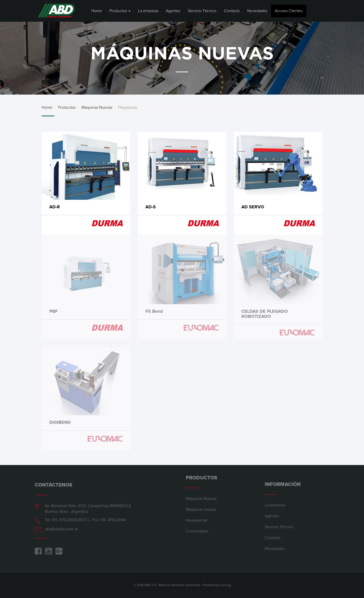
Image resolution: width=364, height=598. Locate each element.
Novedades (257, 11)
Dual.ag (225, 585)
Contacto (232, 11)
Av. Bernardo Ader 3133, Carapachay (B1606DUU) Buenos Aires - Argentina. (86, 508)
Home (97, 11)
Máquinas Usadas (201, 507)
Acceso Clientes (289, 11)
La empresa (148, 11)
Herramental (196, 518)
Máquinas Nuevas (97, 107)
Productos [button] (120, 11)
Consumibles (197, 529)
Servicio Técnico (202, 11)
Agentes (173, 11)
